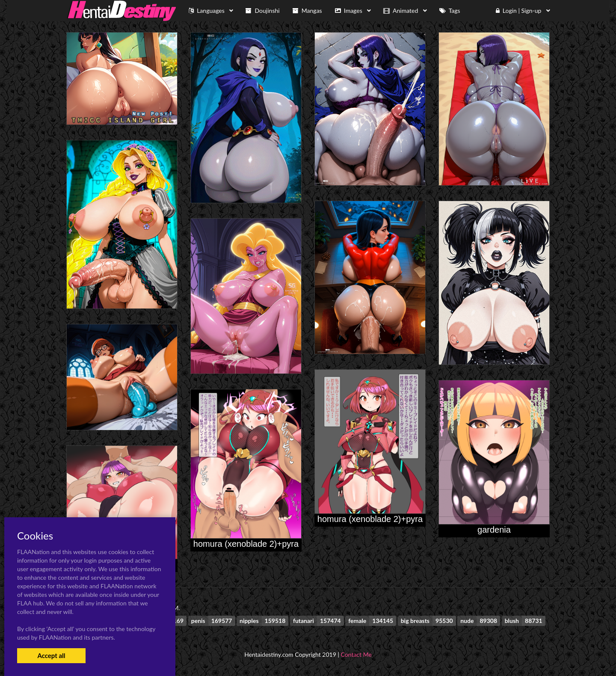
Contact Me (356, 654)
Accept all (51, 655)
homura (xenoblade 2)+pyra (370, 519)
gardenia (494, 530)
